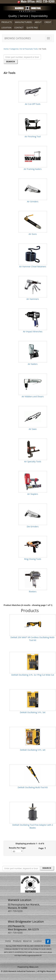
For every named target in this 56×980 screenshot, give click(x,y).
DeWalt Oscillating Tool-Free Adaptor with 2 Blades (33, 826)
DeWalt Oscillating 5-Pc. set (33, 750)
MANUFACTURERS (23, 22)
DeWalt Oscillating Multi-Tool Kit (33, 787)
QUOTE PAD (32, 28)
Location (38, 941)
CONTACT (19, 28)
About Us (27, 941)
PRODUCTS (7, 22)
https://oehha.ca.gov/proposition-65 (30, 955)
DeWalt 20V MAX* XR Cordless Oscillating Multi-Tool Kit (33, 639)
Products (17, 941)
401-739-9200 (15, 911)
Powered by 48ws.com (28, 967)
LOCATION (6, 28)
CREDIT (48, 22)
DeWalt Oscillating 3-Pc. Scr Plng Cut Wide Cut (33, 675)
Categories (14, 49)
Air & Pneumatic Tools (29, 49)
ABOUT (38, 22)
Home (6, 49)
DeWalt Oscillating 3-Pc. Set (33, 712)
